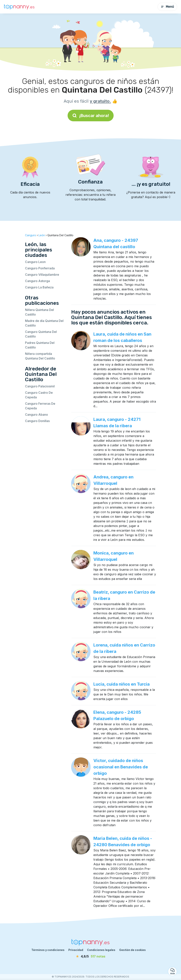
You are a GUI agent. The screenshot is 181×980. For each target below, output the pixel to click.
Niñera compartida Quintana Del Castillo (40, 356)
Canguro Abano (36, 415)
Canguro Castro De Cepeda (39, 395)
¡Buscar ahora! (91, 116)
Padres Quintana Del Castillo (40, 345)
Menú (167, 7)
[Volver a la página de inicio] (19, 7)
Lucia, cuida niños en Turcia (122, 684)
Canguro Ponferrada (40, 268)
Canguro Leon (35, 262)
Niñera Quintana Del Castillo (39, 312)
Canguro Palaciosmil (40, 386)
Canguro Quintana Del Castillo (41, 334)
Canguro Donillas (37, 421)
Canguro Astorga (37, 281)
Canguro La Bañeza (39, 287)
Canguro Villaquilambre (42, 275)
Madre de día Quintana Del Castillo (44, 323)
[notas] (90, 956)
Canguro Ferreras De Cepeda (40, 406)
